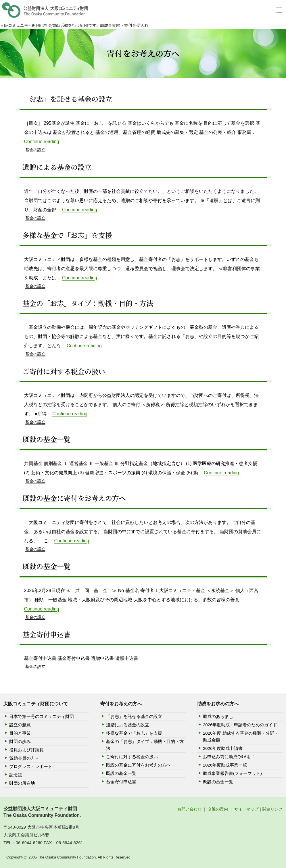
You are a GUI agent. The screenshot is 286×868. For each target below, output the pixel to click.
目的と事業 (20, 733)
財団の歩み (20, 741)
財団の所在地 (22, 783)
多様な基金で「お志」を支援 (67, 235)
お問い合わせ (189, 809)
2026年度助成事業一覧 (225, 765)
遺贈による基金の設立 (57, 167)
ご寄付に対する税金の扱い (64, 371)
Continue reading (42, 142)
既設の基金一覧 (47, 439)
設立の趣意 (20, 725)
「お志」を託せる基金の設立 (67, 99)
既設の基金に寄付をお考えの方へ (74, 498)
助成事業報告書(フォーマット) (232, 773)
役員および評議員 (26, 750)
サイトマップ (246, 809)
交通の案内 (218, 809)
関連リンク (272, 809)
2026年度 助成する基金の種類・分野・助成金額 (241, 737)
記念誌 (16, 775)
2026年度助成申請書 (223, 748)
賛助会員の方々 (24, 758)
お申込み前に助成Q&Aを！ (229, 757)
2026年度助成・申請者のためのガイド (240, 725)
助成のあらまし (218, 716)
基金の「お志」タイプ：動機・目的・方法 (88, 303)
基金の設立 (35, 150)
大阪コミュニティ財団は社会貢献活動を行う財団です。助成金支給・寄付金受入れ (74, 25)
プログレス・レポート (31, 766)
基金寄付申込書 (47, 634)
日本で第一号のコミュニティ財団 (42, 716)
